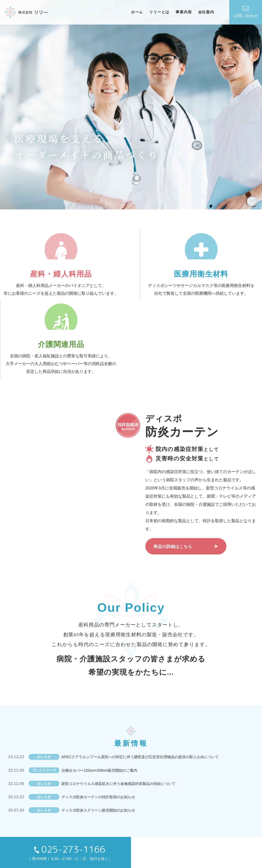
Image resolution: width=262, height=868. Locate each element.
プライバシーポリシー (219, 837)
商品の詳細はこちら (173, 491)
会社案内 (216, 12)
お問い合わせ (246, 12)
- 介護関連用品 (171, 837)
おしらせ (62, 828)
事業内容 (194, 12)
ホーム (147, 12)
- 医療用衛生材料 (106, 837)
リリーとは (169, 12)
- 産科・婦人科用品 (139, 837)
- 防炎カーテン (104, 846)
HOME (33, 828)
